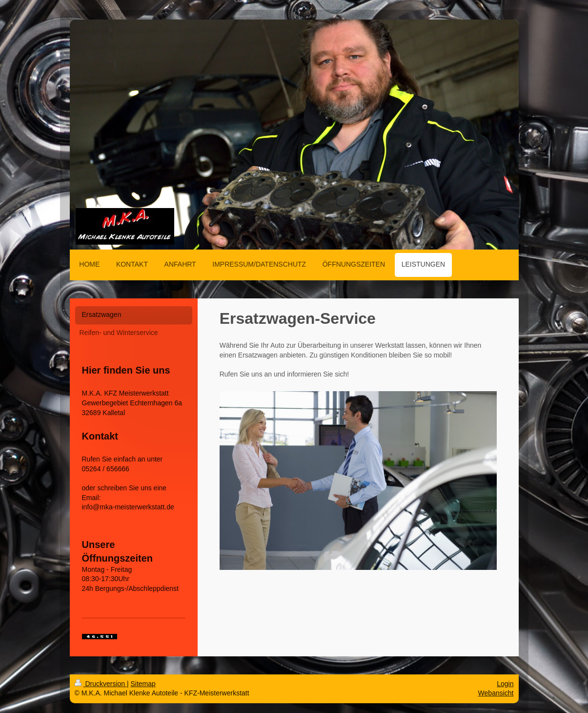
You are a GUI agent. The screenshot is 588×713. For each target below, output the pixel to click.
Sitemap (143, 684)
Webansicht (496, 693)
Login (505, 684)
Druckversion (101, 684)
